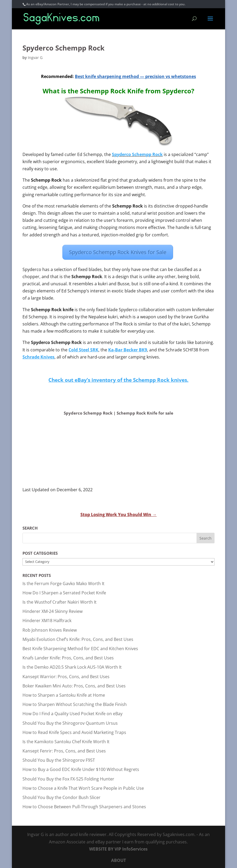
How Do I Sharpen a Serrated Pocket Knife (64, 593)
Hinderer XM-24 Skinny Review (53, 611)
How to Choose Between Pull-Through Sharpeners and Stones (84, 807)
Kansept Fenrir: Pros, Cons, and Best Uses (64, 751)
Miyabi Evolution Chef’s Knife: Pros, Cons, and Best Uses (78, 639)
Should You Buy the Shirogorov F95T (59, 760)
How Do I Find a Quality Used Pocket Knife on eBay (72, 714)
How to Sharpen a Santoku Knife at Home (64, 695)
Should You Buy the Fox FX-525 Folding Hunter (68, 779)
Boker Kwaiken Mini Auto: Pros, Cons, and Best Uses (74, 686)
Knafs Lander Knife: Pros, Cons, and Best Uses (68, 658)
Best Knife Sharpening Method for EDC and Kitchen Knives (80, 649)
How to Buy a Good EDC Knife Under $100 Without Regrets (81, 769)
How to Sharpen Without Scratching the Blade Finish (75, 704)
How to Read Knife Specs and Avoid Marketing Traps (74, 732)
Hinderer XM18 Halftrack (47, 621)
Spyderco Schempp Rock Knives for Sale (118, 252)
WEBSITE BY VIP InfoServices (118, 849)
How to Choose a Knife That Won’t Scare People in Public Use (83, 788)
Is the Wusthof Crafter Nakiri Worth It (60, 602)
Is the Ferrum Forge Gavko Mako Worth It (63, 584)
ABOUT (118, 860)
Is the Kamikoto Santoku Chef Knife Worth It (66, 742)
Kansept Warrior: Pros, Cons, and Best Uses (66, 677)
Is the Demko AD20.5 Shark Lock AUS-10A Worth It (72, 667)
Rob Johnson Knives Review (50, 630)
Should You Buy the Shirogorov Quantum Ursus (70, 723)
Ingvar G (35, 58)
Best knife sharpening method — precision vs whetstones (135, 76)
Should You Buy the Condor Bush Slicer (61, 797)
